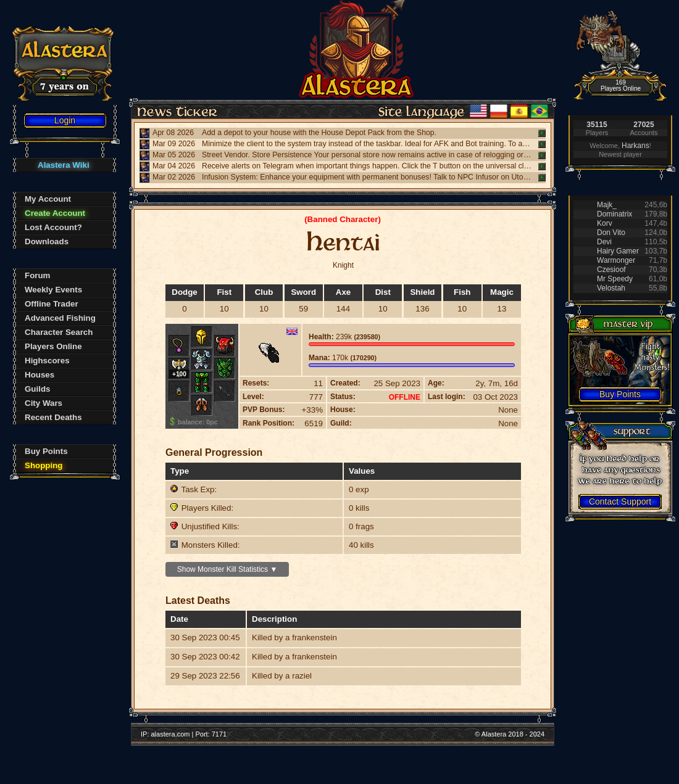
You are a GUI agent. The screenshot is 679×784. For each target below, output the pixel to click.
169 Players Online (621, 85)
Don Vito (611, 233)
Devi (604, 242)
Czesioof (611, 270)
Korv (605, 223)
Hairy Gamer (618, 251)
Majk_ (607, 205)
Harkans (635, 146)
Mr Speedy (615, 279)
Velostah (611, 288)
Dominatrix (614, 214)
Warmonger (616, 260)
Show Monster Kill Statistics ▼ (227, 569)
